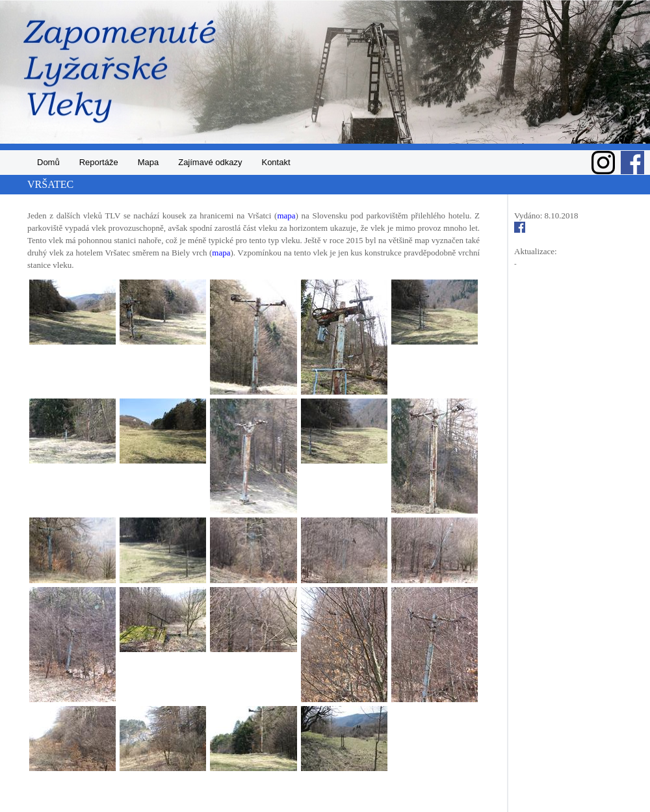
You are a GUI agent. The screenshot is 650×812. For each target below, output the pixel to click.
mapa (286, 216)
